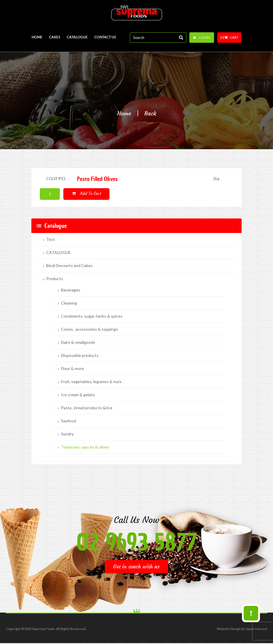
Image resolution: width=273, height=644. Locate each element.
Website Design (229, 629)
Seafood (69, 421)
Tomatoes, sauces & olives (85, 447)
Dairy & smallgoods (78, 342)
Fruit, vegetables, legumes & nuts (91, 382)
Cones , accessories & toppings (89, 329)
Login (202, 37)
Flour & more (72, 369)
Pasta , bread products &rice (87, 408)
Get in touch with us (136, 566)
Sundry (67, 434)
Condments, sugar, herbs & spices (92, 316)
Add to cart (87, 193)
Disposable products (80, 355)
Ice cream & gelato (78, 395)
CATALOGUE (59, 252)
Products (55, 279)
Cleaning (69, 303)
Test (51, 239)
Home (124, 113)
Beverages (71, 290)
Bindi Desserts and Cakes (69, 266)
